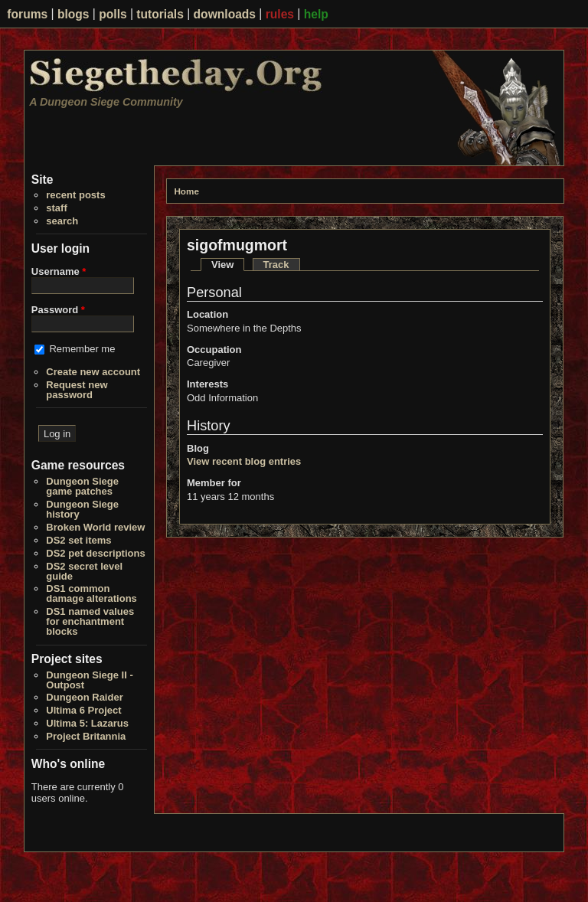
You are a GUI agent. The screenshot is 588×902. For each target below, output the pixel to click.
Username (59, 271)
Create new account (93, 372)
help (316, 14)
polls (113, 14)
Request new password (77, 390)
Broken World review (95, 527)
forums (27, 14)
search (62, 221)
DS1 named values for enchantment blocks (90, 621)
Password (58, 310)
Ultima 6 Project (83, 710)
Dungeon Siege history (82, 509)
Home (186, 191)
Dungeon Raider (84, 697)
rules (280, 14)
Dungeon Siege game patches (82, 486)
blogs (73, 14)
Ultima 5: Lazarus (87, 723)
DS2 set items (78, 540)
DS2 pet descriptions (95, 553)
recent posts (75, 195)
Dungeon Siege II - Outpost (89, 680)
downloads (225, 14)
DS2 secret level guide (84, 571)
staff (56, 208)
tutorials (160, 14)
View (228, 265)
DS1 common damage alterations (91, 593)
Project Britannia (86, 736)
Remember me (82, 349)
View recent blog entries (244, 461)
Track (276, 265)
